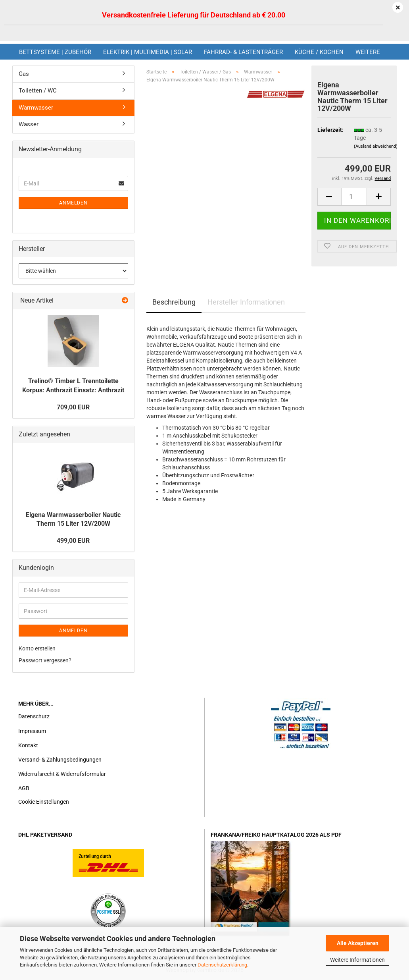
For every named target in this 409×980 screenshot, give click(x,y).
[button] (329, 197)
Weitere (368, 52)
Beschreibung (174, 302)
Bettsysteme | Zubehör (55, 52)
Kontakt (28, 745)
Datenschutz (34, 716)
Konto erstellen (37, 648)
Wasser (29, 124)
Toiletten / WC (38, 91)
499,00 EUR (73, 541)
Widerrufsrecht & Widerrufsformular (62, 774)
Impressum (32, 731)
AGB (24, 788)
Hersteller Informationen (246, 302)
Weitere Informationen (357, 960)
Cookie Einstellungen (44, 802)
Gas (24, 74)
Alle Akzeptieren (358, 943)
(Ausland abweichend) (376, 146)
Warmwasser (36, 108)
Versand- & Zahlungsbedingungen (60, 760)
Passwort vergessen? (45, 660)
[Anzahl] (354, 197)
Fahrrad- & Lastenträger (243, 52)
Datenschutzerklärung (222, 965)
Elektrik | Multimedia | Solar (148, 52)
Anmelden (73, 203)
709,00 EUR (73, 407)
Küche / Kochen (319, 52)
